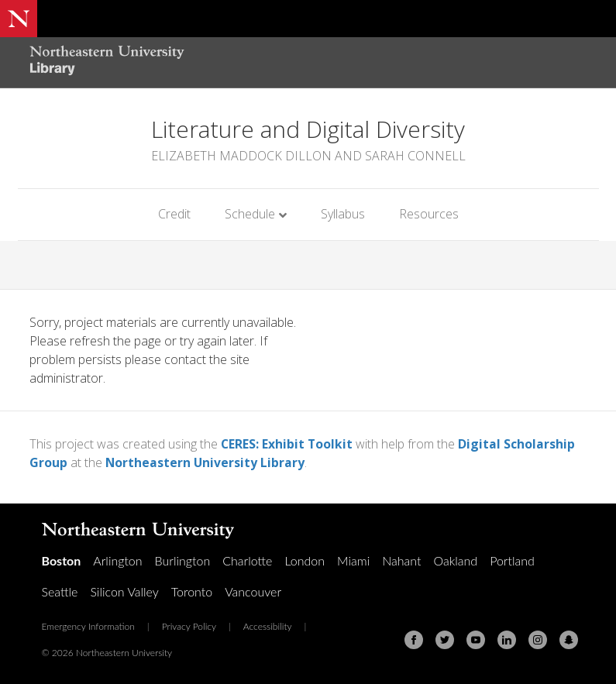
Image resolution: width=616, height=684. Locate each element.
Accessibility (268, 626)
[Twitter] (445, 639)
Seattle (60, 591)
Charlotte (247, 560)
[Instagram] (538, 639)
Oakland (455, 560)
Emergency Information (88, 626)
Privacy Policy (189, 626)
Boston (62, 560)
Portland (512, 560)
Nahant (401, 560)
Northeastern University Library (206, 462)
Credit (174, 214)
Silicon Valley (124, 591)
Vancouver (253, 591)
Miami (353, 560)
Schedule (250, 214)
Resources (429, 214)
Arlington (117, 560)
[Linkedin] (507, 639)
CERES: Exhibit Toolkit (287, 444)
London (305, 560)
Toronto (192, 591)
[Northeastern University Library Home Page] (107, 62)
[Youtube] (476, 639)
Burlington (183, 560)
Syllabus (343, 214)
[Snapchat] (569, 639)
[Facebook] (414, 639)
